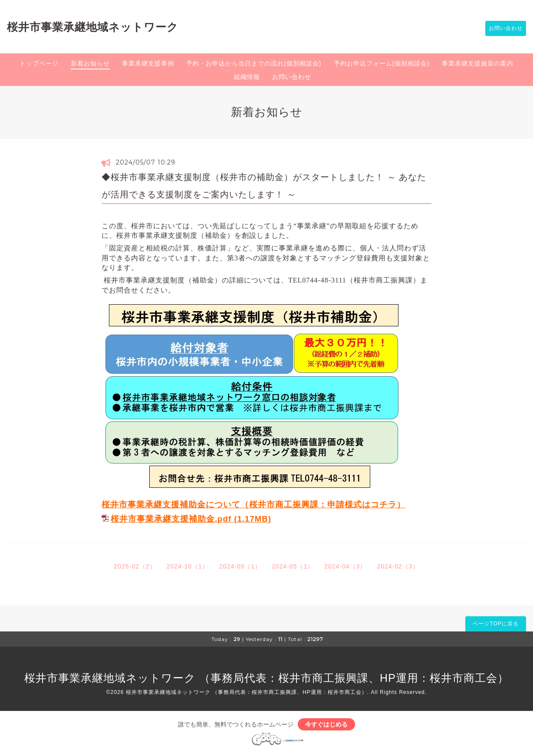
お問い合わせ (501, 29)
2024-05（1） (293, 568)
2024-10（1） (188, 568)
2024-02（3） (398, 568)
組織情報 (247, 78)
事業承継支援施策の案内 (478, 65)
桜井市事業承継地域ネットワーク (93, 27)
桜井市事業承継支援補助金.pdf (171, 521)
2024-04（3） (345, 568)
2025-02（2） (135, 568)
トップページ (39, 65)
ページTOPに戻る (495, 625)
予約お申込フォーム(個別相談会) (382, 65)
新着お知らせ (90, 65)
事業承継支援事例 (148, 65)
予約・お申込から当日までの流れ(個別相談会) (254, 65)
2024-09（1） (240, 568)
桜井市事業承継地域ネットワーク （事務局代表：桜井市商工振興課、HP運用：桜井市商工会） (266, 679)
